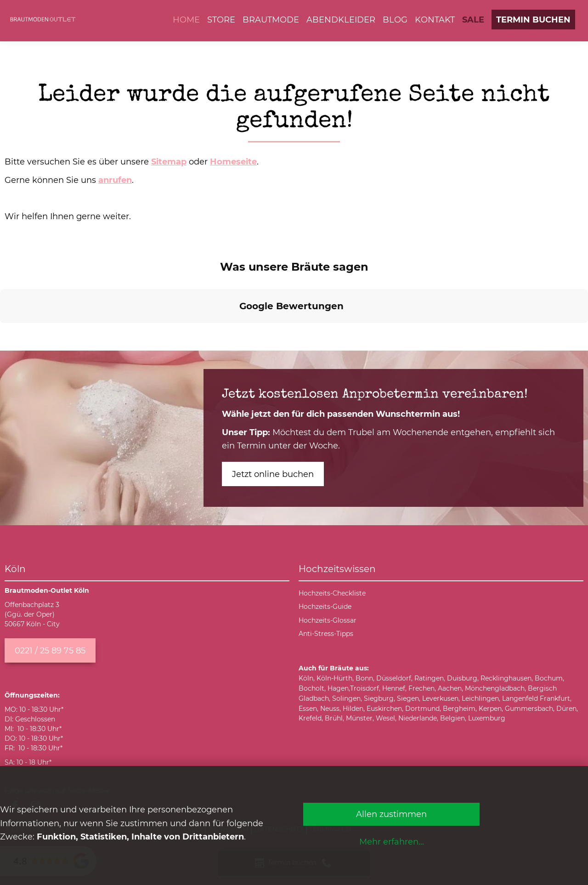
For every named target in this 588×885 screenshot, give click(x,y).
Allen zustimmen (391, 814)
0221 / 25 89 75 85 (50, 650)
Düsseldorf (394, 678)
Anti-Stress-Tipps (326, 634)
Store (221, 20)
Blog (395, 20)
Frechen (421, 688)
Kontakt (435, 20)
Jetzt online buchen (273, 474)
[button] (7, 332)
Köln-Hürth (334, 678)
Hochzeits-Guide (325, 607)
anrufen (115, 180)
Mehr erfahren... (392, 842)
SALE (473, 20)
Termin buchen (533, 20)
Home (186, 20)
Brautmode (271, 20)
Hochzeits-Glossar (328, 620)
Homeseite (233, 162)
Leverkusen (440, 698)
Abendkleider (341, 20)
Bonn (364, 678)
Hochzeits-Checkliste (332, 593)
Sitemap (169, 162)
